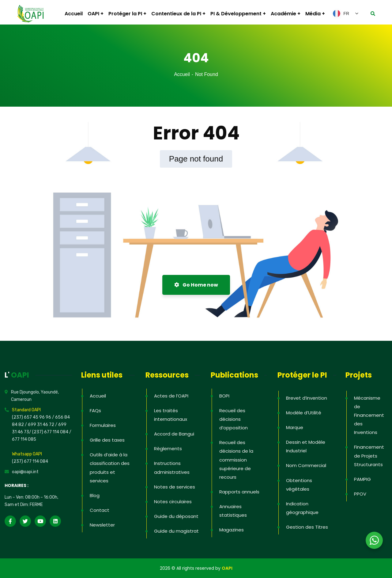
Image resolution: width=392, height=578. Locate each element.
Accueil (182, 74)
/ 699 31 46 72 (40, 425)
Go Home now (196, 285)
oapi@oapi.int (25, 472)
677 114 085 (24, 439)
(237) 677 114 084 (30, 461)
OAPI (227, 568)
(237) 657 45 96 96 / (34, 417)
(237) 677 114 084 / (52, 432)
